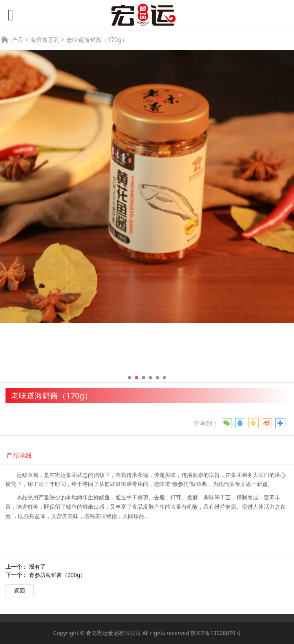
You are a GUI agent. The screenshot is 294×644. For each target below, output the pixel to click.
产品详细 (19, 455)
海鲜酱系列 (45, 40)
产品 (18, 40)
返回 (20, 590)
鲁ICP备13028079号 (215, 633)
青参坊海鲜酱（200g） (58, 575)
